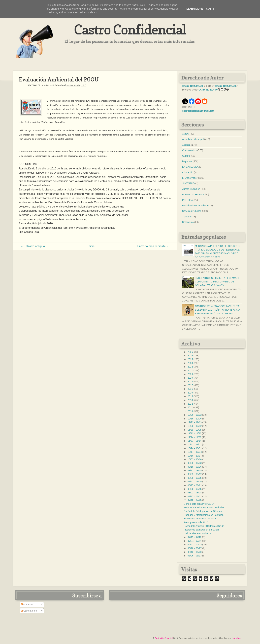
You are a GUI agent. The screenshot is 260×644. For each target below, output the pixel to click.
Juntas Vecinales (191, 189)
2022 (190, 367)
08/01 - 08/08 (195, 493)
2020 (190, 374)
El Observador (190, 178)
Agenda (186, 145)
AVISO (186, 134)
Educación (188, 172)
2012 (190, 404)
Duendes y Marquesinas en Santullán (204, 515)
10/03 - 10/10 (195, 459)
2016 (190, 389)
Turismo (187, 217)
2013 (190, 400)
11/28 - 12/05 (195, 430)
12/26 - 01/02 (195, 415)
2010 (190, 411)
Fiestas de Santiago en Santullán (201, 530)
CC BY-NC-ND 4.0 (208, 90)
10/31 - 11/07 (195, 444)
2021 (190, 370)
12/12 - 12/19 (195, 422)
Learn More (195, 9)
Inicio (91, 246)
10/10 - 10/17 (195, 456)
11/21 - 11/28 (194, 433)
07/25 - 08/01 (195, 496)
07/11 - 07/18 (195, 537)
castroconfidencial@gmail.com (198, 111)
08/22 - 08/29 (195, 482)
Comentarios (29, 611)
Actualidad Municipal (193, 139)
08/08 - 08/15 (195, 489)
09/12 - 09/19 (195, 470)
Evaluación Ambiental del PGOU (201, 519)
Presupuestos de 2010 (196, 522)
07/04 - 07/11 (195, 541)
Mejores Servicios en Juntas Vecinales (204, 507)
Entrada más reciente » (153, 246)
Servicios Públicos (192, 211)
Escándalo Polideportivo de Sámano (203, 511)
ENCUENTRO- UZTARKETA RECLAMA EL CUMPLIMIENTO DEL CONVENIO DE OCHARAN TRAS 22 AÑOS (217, 282)
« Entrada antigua (33, 246)
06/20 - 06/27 (195, 548)
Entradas (27, 604)
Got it (210, 9)
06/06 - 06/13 (195, 556)
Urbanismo (46, 85)
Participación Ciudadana (195, 206)
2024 (190, 359)
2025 (190, 356)
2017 (190, 385)
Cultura (186, 156)
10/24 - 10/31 (195, 448)
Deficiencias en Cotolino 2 (197, 533)
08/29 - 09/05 (195, 478)
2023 (190, 363)
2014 (190, 396)
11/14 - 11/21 (194, 437)
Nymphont (236, 638)
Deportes (187, 161)
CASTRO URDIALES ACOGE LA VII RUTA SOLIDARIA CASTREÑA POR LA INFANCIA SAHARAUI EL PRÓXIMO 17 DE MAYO (217, 310)
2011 (190, 407)
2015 (190, 393)
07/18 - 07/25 (195, 500)
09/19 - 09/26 (195, 467)
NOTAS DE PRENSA (193, 194)
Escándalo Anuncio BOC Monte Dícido (204, 526)
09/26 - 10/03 (195, 463)
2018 (190, 382)
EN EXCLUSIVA (190, 167)
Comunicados (189, 150)
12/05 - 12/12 (195, 426)
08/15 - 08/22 (195, 485)
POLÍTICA (188, 200)
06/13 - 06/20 (195, 552)
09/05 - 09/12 (195, 474)
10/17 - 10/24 (195, 452)
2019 (190, 378)
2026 (190, 352)
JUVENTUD (188, 183)
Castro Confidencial (130, 29)
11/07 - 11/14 (194, 441)
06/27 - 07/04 (195, 545)
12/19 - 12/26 (195, 419)
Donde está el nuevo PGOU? (199, 504)
